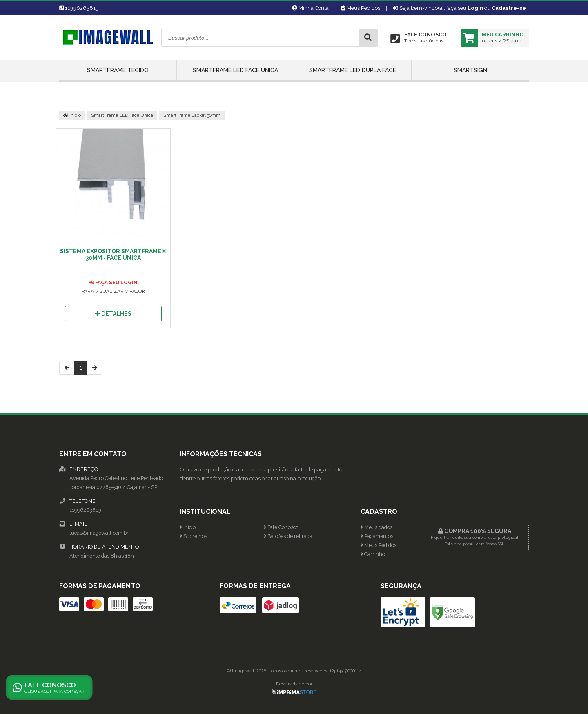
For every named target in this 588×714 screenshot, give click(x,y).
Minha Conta (310, 8)
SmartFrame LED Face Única (235, 70)
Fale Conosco (281, 527)
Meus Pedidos (361, 8)
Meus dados (376, 527)
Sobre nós (193, 536)
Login (475, 8)
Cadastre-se (509, 8)
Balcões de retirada (288, 536)
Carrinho (373, 554)
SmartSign (470, 70)
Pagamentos (377, 536)
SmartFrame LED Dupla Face (353, 70)
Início (72, 115)
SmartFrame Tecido (118, 70)
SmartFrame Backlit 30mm (192, 115)
